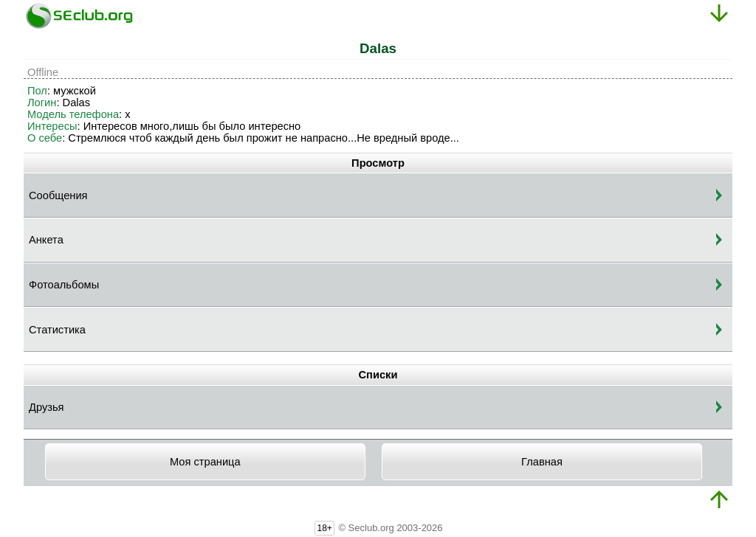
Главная (542, 462)
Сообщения (58, 195)
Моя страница (205, 462)
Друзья (47, 407)
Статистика (57, 330)
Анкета (46, 240)
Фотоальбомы (64, 285)
